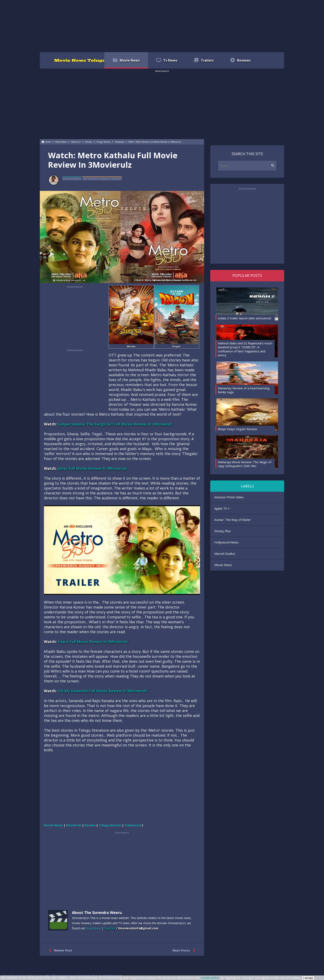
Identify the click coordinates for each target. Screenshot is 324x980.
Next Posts (185, 950)
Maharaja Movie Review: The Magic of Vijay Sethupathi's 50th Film (245, 464)
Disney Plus (223, 531)
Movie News (223, 565)
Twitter (110, 928)
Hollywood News (226, 542)
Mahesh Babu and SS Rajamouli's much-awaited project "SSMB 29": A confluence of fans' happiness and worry (245, 349)
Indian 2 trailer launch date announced (244, 318)
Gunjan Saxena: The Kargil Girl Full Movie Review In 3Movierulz (115, 424)
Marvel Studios (225, 554)
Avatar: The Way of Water (233, 520)
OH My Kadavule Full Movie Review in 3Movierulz (102, 691)
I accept (308, 978)
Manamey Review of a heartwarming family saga (244, 390)
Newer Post (60, 950)
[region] (162, 26)
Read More (93, 928)
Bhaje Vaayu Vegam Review (237, 429)
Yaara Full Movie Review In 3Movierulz (93, 642)
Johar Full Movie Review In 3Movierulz (92, 468)
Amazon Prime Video (229, 497)
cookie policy (210, 978)
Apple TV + (222, 508)
